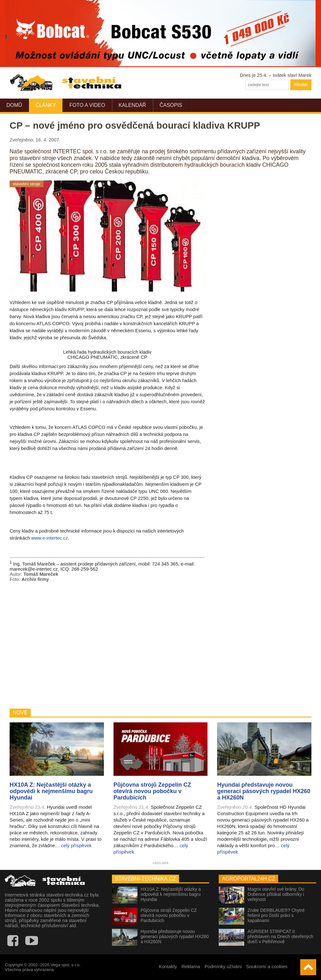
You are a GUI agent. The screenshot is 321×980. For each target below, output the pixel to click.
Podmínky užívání (223, 967)
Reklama (191, 967)
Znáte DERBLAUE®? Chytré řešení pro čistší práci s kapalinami (276, 915)
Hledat (301, 84)
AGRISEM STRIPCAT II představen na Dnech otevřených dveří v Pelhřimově (280, 936)
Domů (14, 105)
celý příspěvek (76, 845)
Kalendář (132, 105)
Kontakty (168, 967)
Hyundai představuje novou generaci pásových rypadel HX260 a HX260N (175, 936)
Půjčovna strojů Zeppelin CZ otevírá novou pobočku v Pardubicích (169, 915)
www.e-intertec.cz (50, 538)
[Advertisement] (107, 645)
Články (46, 105)
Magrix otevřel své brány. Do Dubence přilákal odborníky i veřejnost (276, 894)
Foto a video (87, 105)
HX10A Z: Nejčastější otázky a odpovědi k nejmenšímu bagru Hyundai (171, 894)
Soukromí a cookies (267, 967)
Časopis (171, 105)
